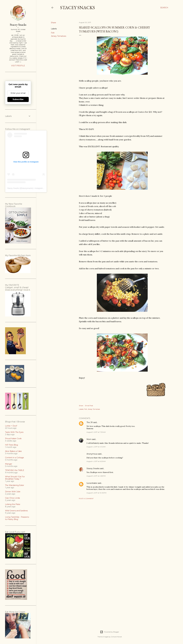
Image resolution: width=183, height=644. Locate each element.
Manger (9, 464)
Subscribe (18, 99)
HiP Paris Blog (12, 445)
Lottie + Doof (11, 426)
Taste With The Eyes (14, 432)
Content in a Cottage (14, 458)
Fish (53, 33)
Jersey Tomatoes (59, 36)
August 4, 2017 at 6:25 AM (96, 461)
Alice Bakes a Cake (13, 451)
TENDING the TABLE (15, 470)
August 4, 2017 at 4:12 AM (96, 447)
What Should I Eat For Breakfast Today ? (15, 478)
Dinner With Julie (13, 492)
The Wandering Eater (15, 485)
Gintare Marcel (116, 637)
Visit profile (18, 66)
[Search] (164, 8)
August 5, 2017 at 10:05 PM (96, 493)
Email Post (89, 406)
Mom (89, 439)
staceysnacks (27, 188)
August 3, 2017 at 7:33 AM (96, 432)
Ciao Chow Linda (12, 498)
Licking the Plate (13, 504)
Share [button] (54, 23)
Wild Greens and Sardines (16, 511)
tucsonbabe (92, 483)
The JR (90, 422)
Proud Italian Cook (13, 439)
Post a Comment (86, 499)
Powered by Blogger (110, 632)
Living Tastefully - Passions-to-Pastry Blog (17, 518)
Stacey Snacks (78, 8)
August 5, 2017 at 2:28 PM (96, 476)
